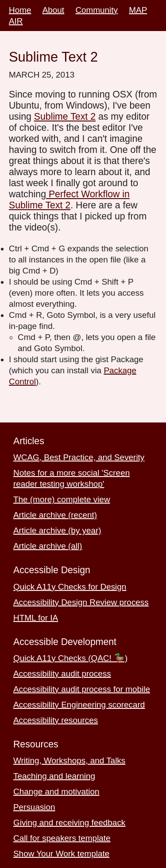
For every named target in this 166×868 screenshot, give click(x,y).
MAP (138, 10)
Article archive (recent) (55, 515)
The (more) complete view (62, 499)
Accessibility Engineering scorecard (79, 705)
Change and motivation (56, 792)
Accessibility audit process (62, 674)
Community (97, 10)
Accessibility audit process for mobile (82, 689)
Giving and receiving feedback (69, 823)
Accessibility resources (56, 720)
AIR (16, 21)
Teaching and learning (54, 776)
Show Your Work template (61, 854)
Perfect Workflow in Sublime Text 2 (69, 200)
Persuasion (34, 807)
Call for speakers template (62, 838)
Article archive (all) (48, 546)
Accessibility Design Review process (81, 602)
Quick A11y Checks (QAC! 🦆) (70, 658)
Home (20, 10)
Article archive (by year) (57, 530)
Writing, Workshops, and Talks (69, 760)
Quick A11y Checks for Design (70, 587)
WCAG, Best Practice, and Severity (79, 457)
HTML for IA (36, 618)
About (53, 10)
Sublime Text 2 (65, 117)
